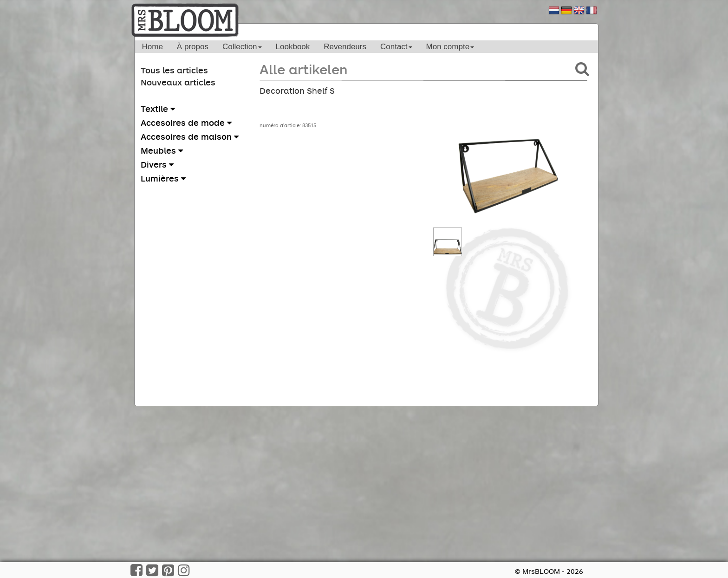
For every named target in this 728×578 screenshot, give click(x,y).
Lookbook (293, 47)
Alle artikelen (303, 69)
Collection (242, 47)
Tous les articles (174, 70)
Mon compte (450, 47)
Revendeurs (345, 47)
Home (153, 47)
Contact (396, 47)
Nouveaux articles (178, 82)
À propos (193, 47)
